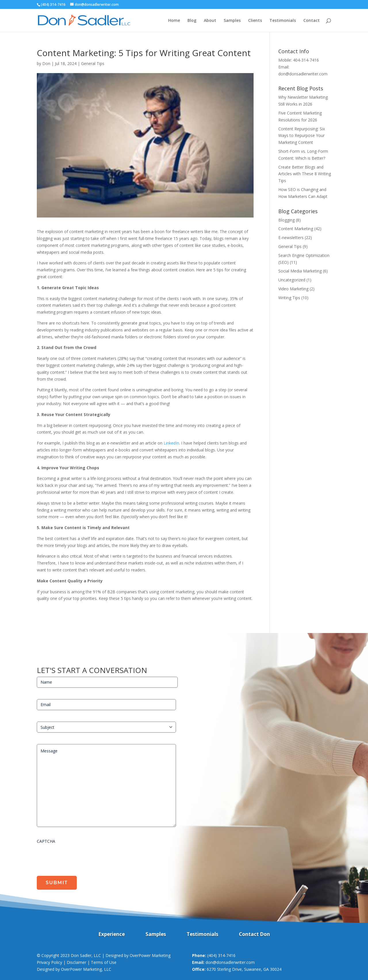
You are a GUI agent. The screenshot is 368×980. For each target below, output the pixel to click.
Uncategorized (292, 280)
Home (174, 21)
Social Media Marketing (300, 271)
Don (46, 63)
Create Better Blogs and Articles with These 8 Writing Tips (305, 174)
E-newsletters (291, 238)
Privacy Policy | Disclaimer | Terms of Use (77, 962)
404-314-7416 (306, 60)
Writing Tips (289, 298)
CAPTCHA (46, 841)
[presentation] (80, 858)
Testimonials (283, 21)
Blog (192, 21)
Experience (112, 935)
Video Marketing (293, 289)
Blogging (286, 220)
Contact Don (254, 935)
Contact (312, 21)
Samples (232, 21)
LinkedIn (171, 443)
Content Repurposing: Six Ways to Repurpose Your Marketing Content (302, 136)
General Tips (93, 63)
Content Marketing (296, 229)
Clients (255, 21)
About (210, 21)
